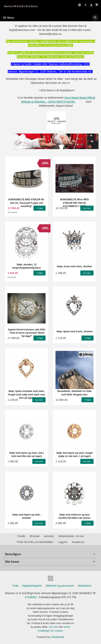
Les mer (54, 627)
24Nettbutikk (57, 637)
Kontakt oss (78, 542)
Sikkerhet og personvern (60, 586)
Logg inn (63, 542)
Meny (8, 18)
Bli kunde (35, 536)
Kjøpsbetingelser (32, 586)
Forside (21, 536)
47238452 (31, 597)
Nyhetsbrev (85, 586)
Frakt (15, 586)
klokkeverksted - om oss (71, 536)
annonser (49, 536)
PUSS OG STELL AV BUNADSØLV (35, 542)
